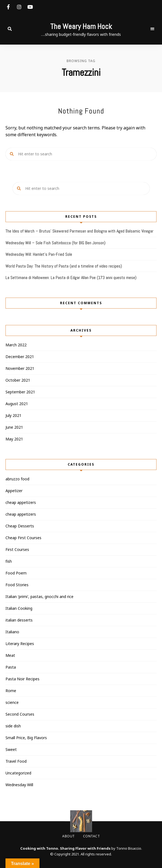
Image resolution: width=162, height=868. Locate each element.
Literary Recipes (20, 644)
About (69, 836)
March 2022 (16, 345)
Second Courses (20, 714)
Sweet (11, 749)
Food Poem (16, 573)
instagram (19, 7)
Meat (10, 655)
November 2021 (20, 368)
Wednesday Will (19, 785)
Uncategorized (18, 773)
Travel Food (16, 761)
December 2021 (20, 357)
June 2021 (14, 427)
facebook (8, 7)
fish (9, 561)
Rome (11, 691)
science (12, 702)
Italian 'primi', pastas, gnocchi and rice (39, 596)
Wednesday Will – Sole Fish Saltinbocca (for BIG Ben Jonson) (56, 243)
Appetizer (14, 491)
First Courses (17, 549)
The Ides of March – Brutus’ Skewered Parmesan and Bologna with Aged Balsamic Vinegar (79, 231)
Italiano (12, 632)
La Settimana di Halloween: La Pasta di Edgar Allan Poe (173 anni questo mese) (71, 278)
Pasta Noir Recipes (22, 679)
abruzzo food (17, 479)
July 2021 (13, 415)
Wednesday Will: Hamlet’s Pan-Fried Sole (39, 254)
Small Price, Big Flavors (26, 738)
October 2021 (18, 380)
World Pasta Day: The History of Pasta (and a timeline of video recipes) (64, 266)
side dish (13, 726)
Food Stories (17, 585)
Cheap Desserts (20, 526)
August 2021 (17, 404)
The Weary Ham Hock (81, 27)
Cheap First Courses (23, 538)
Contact (92, 836)
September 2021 (20, 392)
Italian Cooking (19, 608)
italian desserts (19, 620)
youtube (30, 7)
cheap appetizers (21, 502)
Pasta (11, 667)
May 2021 (14, 439)
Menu (152, 29)
